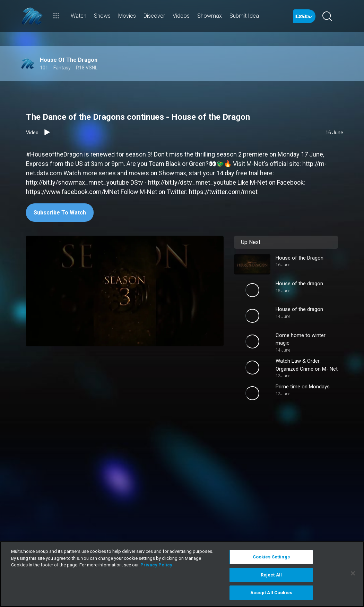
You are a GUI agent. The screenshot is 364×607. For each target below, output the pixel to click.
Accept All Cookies (271, 593)
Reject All (271, 575)
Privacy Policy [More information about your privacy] (156, 565)
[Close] (353, 573)
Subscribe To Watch (60, 213)
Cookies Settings (271, 557)
